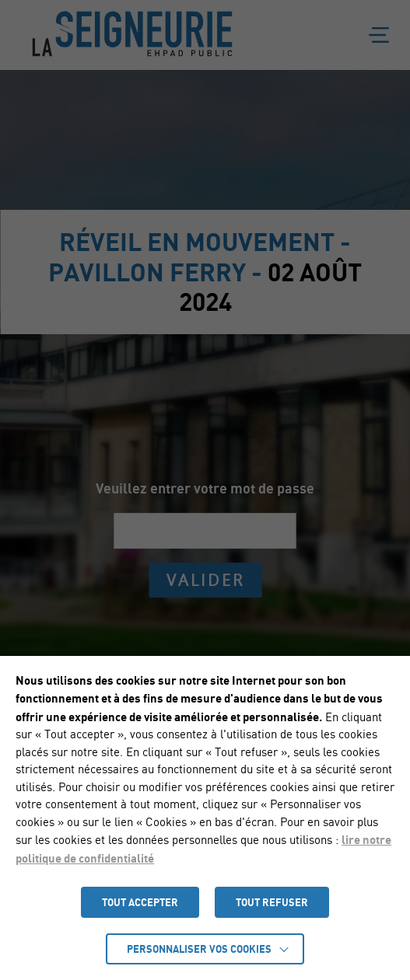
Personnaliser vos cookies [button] (199, 949)
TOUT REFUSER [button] (272, 902)
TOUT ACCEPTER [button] (140, 902)
